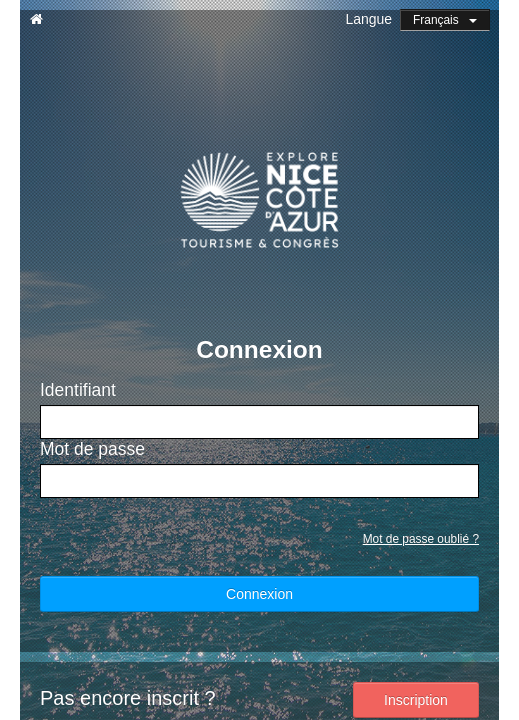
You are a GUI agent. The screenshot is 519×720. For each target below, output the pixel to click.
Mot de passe (92, 449)
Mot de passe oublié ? (421, 539)
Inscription (416, 700)
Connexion (259, 594)
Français (445, 20)
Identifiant (78, 390)
